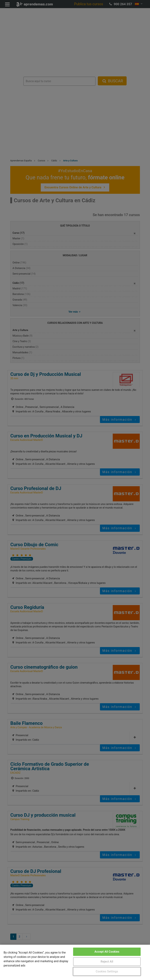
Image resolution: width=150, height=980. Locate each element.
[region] (75, 962)
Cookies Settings (107, 971)
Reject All (107, 962)
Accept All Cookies (107, 952)
